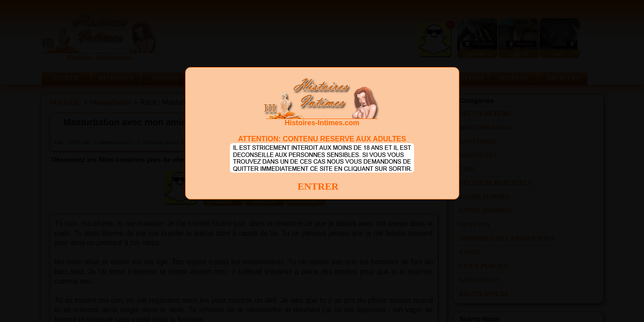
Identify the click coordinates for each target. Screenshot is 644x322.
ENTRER (318, 186)
